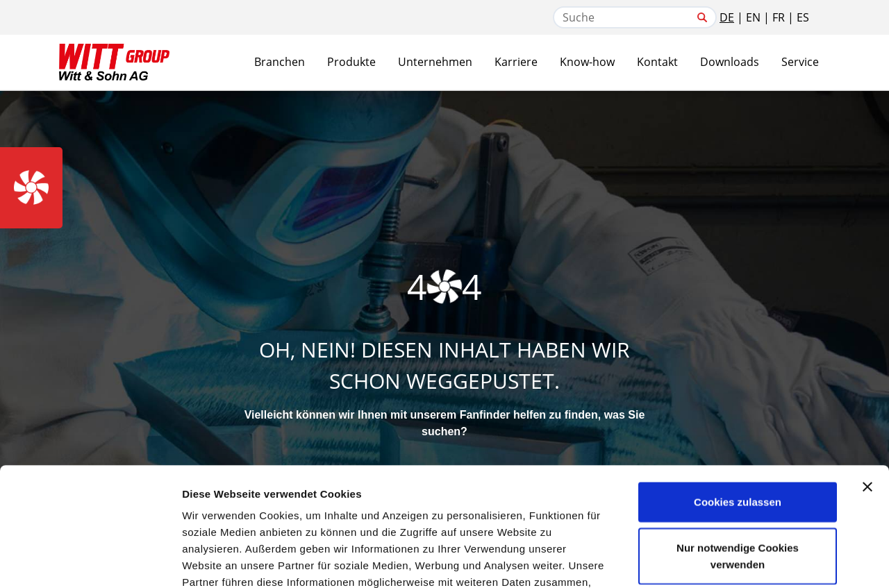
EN (753, 17)
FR (779, 17)
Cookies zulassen (738, 390)
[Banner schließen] (867, 376)
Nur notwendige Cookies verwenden (738, 445)
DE (727, 17)
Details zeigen (739, 561)
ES (803, 17)
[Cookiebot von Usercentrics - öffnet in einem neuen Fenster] (90, 561)
